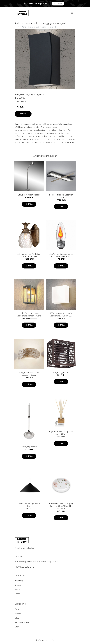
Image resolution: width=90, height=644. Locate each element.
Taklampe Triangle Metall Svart (29, 505)
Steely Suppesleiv (29, 447)
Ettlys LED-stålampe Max (29, 195)
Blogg (17, 609)
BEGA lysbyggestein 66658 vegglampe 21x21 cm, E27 (61, 314)
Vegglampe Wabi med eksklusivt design (29, 374)
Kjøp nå (23, 114)
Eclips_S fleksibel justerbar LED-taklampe (61, 196)
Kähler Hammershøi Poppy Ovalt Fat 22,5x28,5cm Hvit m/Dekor (61, 506)
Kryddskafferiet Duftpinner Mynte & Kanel (61, 433)
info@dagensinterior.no (24, 567)
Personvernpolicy (22, 622)
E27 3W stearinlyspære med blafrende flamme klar (61, 255)
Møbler (18, 589)
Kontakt (18, 614)
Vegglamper (39, 94)
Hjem (17, 27)
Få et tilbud (58, 4)
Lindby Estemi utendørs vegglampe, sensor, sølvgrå (29, 314)
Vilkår (17, 618)
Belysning (29, 94)
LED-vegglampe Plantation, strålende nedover (29, 255)
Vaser (17, 594)
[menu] (73, 13)
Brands (18, 585)
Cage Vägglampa (61, 372)
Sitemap (18, 627)
